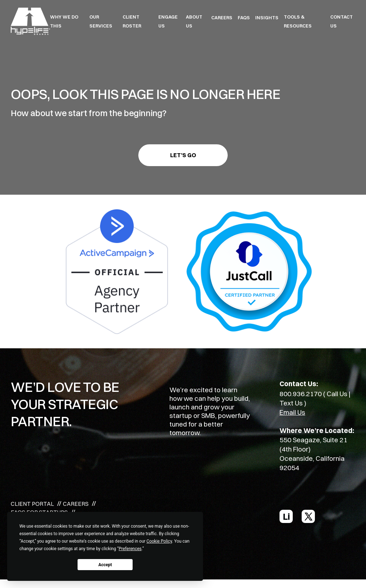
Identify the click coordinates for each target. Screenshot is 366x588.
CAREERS (222, 18)
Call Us (337, 394)
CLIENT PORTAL (32, 504)
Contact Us (342, 21)
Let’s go (183, 155)
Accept (105, 565)
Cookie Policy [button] (159, 541)
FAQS (244, 18)
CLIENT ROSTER (132, 21)
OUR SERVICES (101, 21)
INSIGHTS (267, 18)
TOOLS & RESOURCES (298, 21)
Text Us (291, 403)
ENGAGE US (168, 21)
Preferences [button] (130, 549)
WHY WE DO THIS (64, 21)
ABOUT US (194, 21)
